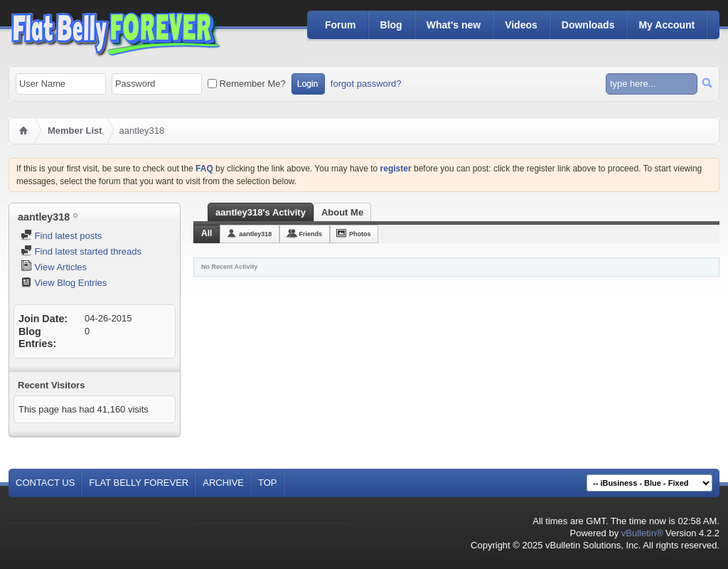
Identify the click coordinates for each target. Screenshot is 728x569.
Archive (223, 483)
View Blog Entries (64, 283)
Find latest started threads (81, 251)
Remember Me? (247, 84)
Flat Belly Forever (139, 483)
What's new (454, 25)
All (207, 233)
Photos (360, 234)
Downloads (588, 25)
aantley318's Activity (261, 212)
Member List (75, 131)
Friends (310, 234)
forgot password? (366, 84)
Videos (521, 25)
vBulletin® (642, 533)
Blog (391, 25)
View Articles (54, 267)
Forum (341, 25)
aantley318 (255, 234)
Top (268, 483)
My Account (667, 25)
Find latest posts (61, 236)
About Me (342, 212)
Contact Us (45, 483)
